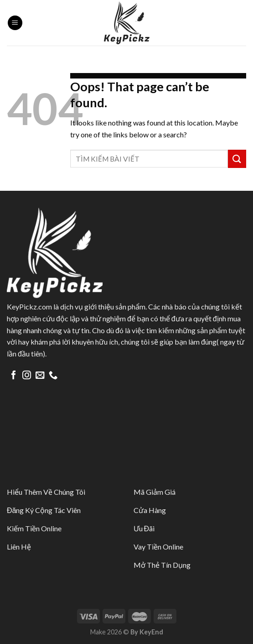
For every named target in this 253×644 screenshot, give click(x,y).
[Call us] (53, 376)
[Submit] (237, 159)
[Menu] (15, 23)
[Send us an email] (40, 376)
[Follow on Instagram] (27, 376)
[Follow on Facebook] (13, 376)
